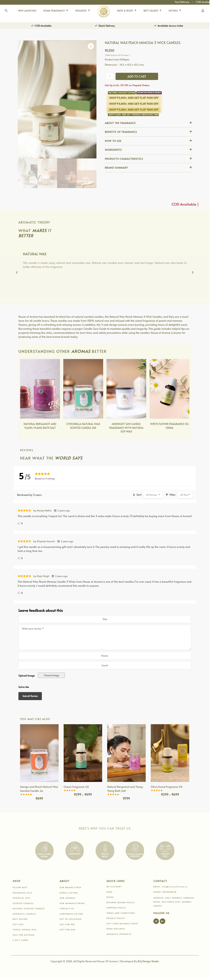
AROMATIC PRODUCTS (119, 934)
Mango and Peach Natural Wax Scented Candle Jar (39, 789)
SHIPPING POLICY (116, 908)
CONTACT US (67, 908)
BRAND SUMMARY (116, 168)
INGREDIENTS (113, 150)
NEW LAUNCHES (27, 10)
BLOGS (110, 897)
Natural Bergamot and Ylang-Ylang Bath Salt (126, 789)
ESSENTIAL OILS (22, 898)
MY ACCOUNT (114, 887)
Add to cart (137, 76)
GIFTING (175, 11)
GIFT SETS (18, 924)
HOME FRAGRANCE (56, 11)
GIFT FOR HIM (67, 930)
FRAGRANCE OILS (23, 893)
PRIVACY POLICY (116, 918)
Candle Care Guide (95, 329)
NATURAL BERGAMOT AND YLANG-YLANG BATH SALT (40, 426)
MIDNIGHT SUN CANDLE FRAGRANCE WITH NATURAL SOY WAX (126, 428)
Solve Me (24, 687)
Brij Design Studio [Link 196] (148, 961)
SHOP (110, 892)
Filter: (170, 495)
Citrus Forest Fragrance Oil (167, 787)
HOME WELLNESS (116, 929)
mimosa (177, 321)
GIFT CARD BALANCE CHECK (122, 924)
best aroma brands (58, 337)
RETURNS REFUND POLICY (121, 902)
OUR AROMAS (67, 898)
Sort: (137, 495)
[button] (148, 123)
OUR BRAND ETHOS (70, 887)
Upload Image (27, 675)
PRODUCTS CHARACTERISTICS (124, 159)
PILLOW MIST (20, 887)
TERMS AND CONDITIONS (121, 913)
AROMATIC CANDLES (24, 914)
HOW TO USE (113, 141)
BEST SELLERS (153, 11)
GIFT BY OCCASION (70, 919)
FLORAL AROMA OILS (25, 930)
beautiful (45, 329)
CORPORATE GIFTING (71, 914)
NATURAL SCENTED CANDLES (29, 908)
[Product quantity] (110, 76)
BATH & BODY (127, 11)
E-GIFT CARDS (21, 940)
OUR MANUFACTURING (72, 903)
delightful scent (178, 325)
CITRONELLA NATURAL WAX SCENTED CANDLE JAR (83, 426)
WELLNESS (83, 11)
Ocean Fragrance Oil (76, 787)
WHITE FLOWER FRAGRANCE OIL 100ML (170, 426)
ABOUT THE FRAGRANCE (120, 123)
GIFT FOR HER (67, 924)
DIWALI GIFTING (69, 893)
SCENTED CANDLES (23, 903)
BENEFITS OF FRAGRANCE (121, 132)
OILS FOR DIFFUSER (24, 935)
